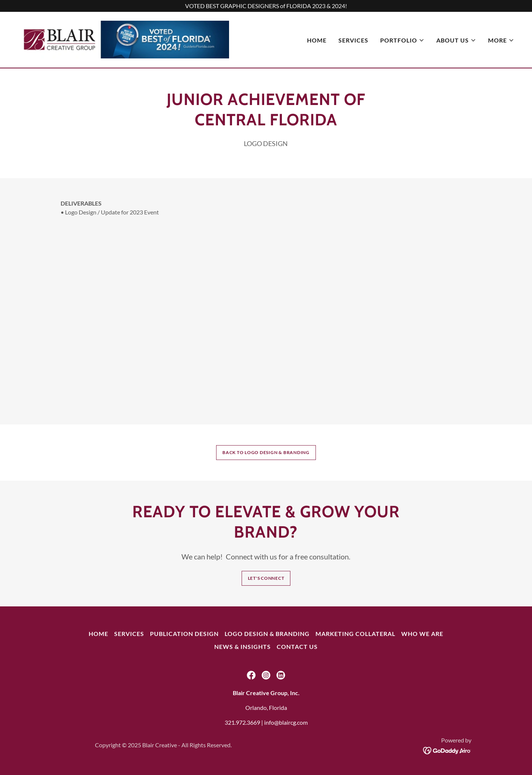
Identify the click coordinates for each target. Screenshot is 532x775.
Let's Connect (266, 578)
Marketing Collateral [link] (355, 634)
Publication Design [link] (184, 634)
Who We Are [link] (422, 634)
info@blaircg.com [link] (286, 722)
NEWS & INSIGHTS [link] (243, 647)
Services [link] (353, 41)
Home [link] (317, 41)
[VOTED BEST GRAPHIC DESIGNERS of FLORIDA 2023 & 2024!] (266, 6)
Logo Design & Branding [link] (267, 634)
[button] (402, 41)
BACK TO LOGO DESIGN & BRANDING (266, 452)
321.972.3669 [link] (242, 722)
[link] (125, 39)
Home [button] (98, 634)
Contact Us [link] (297, 647)
